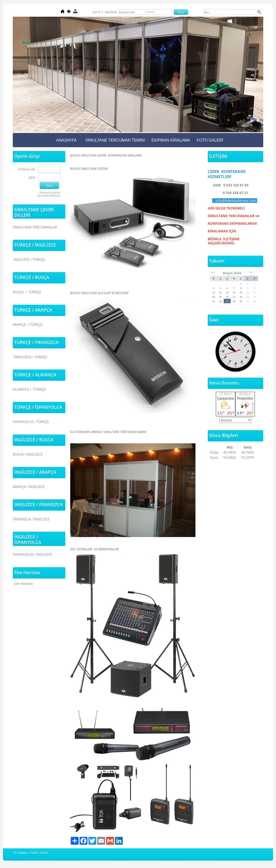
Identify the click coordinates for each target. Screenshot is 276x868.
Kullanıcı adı (27, 169)
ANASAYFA (66, 140)
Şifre (32, 178)
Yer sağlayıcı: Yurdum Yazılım (31, 853)
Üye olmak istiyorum (49, 196)
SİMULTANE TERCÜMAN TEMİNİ (115, 140)
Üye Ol (97, 12)
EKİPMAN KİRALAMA (171, 140)
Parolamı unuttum (50, 193)
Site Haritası (23, 584)
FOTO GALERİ (210, 140)
